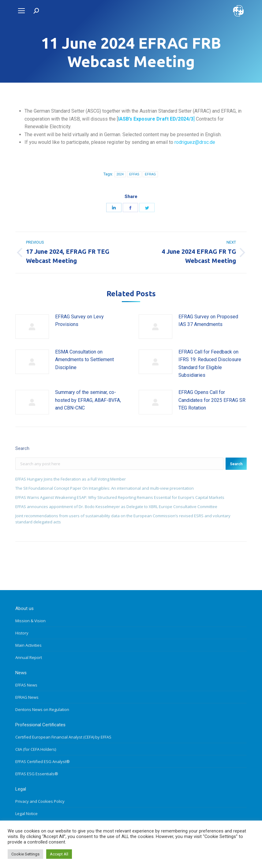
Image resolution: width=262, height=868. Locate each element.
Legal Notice (26, 814)
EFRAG (150, 174)
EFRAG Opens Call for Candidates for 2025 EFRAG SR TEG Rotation (212, 400)
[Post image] (32, 327)
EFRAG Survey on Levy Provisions (79, 321)
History (22, 633)
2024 (120, 174)
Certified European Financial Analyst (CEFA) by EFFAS (63, 737)
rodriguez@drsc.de (195, 142)
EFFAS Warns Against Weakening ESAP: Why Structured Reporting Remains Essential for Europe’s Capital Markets (120, 497)
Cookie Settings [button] (25, 854)
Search (236, 464)
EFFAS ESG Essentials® (37, 774)
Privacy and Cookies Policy (40, 801)
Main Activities (28, 645)
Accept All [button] (59, 854)
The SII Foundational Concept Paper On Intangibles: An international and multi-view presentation (105, 488)
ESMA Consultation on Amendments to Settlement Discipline (84, 360)
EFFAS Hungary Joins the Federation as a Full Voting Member (71, 479)
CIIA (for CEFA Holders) (36, 749)
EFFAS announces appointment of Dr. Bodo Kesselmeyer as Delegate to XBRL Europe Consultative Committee (116, 507)
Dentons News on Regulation (42, 709)
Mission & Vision (30, 621)
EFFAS (134, 174)
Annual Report (29, 657)
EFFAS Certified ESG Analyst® (43, 761)
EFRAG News (27, 697)
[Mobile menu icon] (21, 11)
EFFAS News (26, 685)
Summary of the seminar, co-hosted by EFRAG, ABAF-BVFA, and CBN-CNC (88, 400)
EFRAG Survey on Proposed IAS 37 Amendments (208, 321)
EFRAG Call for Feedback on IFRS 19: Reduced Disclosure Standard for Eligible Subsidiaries (210, 364)
